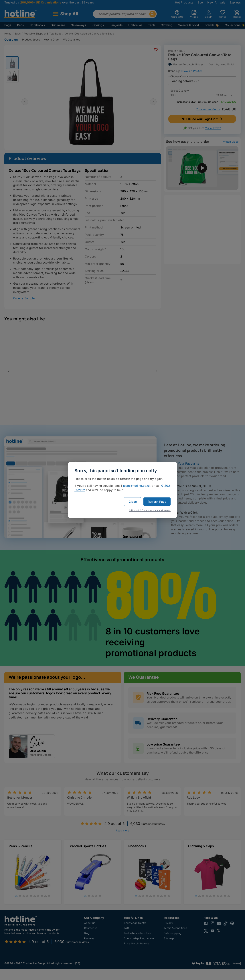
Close (133, 502)
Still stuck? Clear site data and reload (150, 510)
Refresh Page (157, 502)
